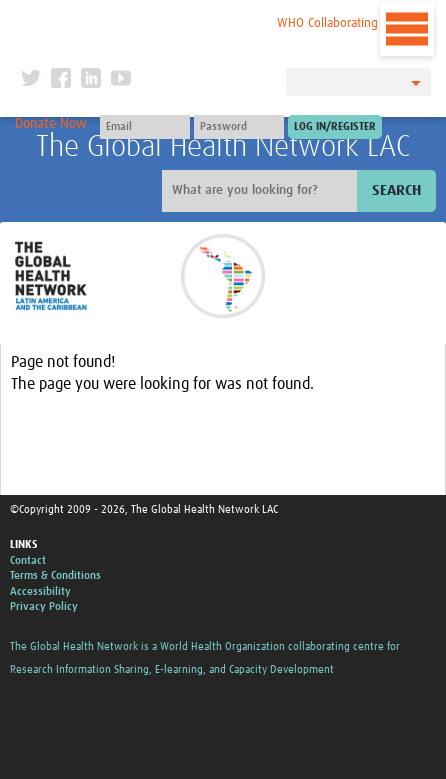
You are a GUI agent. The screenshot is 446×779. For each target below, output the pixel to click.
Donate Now (51, 124)
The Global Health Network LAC (223, 147)
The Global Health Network (146, 19)
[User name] (145, 127)
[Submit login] (335, 127)
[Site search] (262, 191)
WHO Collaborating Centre (347, 23)
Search (396, 190)
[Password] (239, 127)
